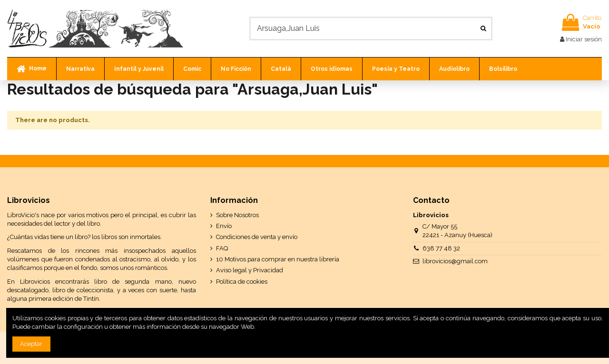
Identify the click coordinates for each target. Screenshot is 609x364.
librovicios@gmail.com (455, 261)
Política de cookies (242, 282)
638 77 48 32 (441, 248)
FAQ (222, 248)
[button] (80, 69)
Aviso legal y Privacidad (250, 270)
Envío (224, 226)
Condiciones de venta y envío (257, 237)
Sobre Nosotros (237, 215)
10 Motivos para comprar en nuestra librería (278, 259)
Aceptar (31, 344)
